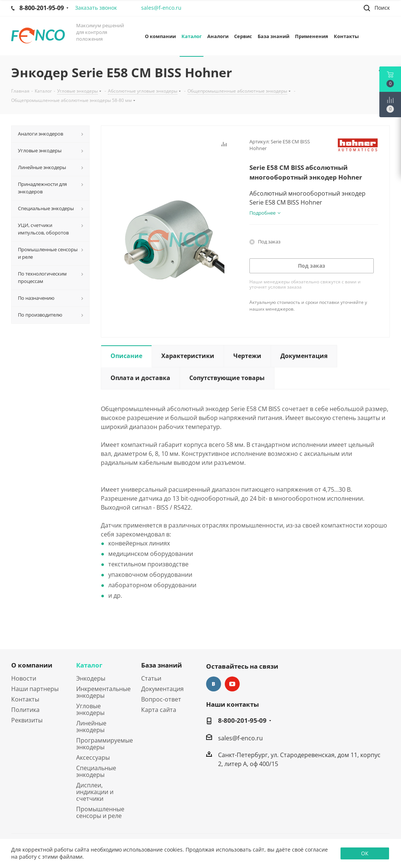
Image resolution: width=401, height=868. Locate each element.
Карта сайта (159, 710)
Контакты (25, 699)
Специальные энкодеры (96, 771)
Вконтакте (214, 684)
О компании (32, 665)
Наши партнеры (35, 689)
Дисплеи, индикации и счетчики (95, 792)
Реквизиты (27, 720)
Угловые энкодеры (90, 709)
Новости (24, 678)
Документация (162, 689)
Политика (25, 710)
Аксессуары (93, 757)
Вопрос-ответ (161, 699)
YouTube (232, 684)
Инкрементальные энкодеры (103, 692)
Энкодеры (91, 678)
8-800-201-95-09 (242, 721)
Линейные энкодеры (91, 727)
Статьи (151, 678)
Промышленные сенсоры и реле (100, 812)
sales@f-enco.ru (161, 8)
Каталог (89, 665)
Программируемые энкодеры (105, 744)
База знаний (161, 665)
